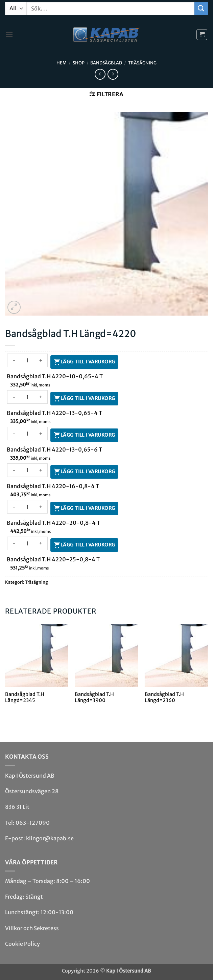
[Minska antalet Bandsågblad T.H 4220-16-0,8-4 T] (14, 470)
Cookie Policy (22, 944)
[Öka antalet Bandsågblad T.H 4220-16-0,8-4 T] (41, 470)
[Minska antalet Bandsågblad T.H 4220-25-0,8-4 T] (14, 543)
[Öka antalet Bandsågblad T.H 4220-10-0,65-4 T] (41, 360)
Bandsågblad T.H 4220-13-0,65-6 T (54, 449)
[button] (9, 34)
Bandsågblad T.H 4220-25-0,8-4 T (53, 559)
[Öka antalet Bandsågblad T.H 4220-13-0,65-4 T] (41, 397)
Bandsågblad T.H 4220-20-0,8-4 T (53, 523)
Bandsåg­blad (106, 63)
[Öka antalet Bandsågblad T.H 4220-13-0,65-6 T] (41, 434)
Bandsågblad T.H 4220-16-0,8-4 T (53, 486)
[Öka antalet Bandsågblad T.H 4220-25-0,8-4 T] (41, 543)
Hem (62, 63)
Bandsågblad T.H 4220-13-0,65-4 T (54, 413)
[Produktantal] (27, 360)
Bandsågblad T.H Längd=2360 (164, 697)
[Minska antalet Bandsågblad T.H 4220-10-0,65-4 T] (14, 360)
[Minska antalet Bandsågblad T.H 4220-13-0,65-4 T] (14, 397)
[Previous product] (113, 74)
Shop (79, 63)
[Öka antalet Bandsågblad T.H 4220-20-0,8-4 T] (41, 507)
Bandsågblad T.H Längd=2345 (25, 697)
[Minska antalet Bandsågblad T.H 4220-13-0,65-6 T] (14, 434)
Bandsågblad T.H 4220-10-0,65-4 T (55, 376)
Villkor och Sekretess (32, 928)
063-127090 (33, 823)
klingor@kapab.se (50, 838)
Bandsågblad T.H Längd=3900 (94, 697)
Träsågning (142, 63)
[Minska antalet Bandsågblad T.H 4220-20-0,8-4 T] (14, 507)
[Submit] (201, 8)
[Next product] (100, 74)
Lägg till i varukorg (88, 362)
